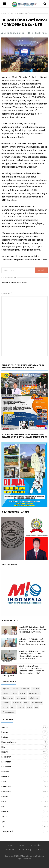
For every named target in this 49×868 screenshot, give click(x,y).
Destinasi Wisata (9, 742)
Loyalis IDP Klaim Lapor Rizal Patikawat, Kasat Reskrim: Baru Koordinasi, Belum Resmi (33, 629)
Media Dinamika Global (32, 856)
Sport (29, 707)
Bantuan (25, 689)
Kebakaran (8, 698)
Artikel (16, 689)
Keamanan (34, 693)
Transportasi (8, 712)
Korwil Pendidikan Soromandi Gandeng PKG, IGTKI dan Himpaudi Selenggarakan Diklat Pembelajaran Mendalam (24, 656)
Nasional (17, 703)
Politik (5, 707)
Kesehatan (21, 698)
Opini (27, 703)
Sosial (21, 707)
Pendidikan (6, 792)
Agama (6, 689)
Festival (6, 693)
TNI (36, 707)
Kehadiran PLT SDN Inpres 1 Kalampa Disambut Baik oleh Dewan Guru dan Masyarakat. (32, 642)
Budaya (36, 689)
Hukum (23, 693)
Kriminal (6, 703)
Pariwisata (37, 703)
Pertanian (6, 797)
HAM (15, 693)
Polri (13, 707)
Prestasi (5, 811)
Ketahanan (34, 698)
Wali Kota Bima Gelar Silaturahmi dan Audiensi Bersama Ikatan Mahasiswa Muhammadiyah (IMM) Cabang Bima (23, 671)
